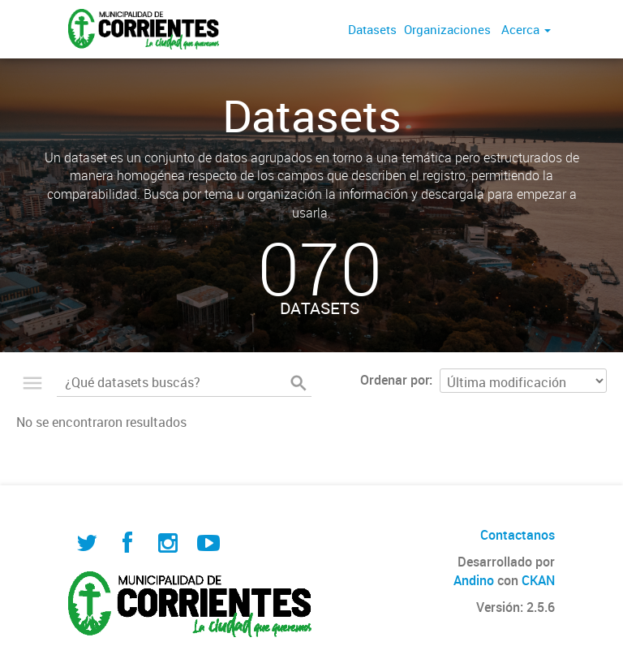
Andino (474, 580)
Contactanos (518, 535)
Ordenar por (395, 380)
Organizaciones (447, 29)
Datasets (372, 29)
